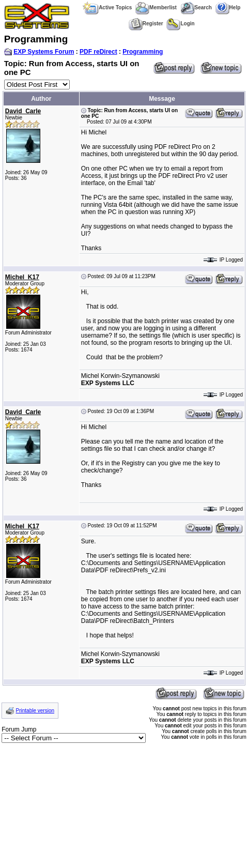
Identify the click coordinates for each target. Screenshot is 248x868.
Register (146, 24)
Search (196, 7)
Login (180, 24)
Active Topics (107, 7)
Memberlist (156, 7)
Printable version (35, 711)
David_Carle (23, 111)
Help (228, 7)
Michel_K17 (22, 277)
